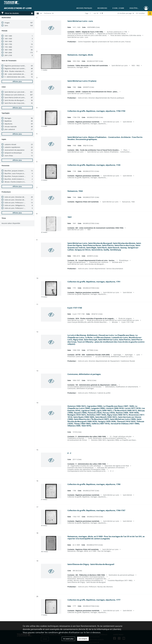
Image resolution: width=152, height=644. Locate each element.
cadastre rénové (10, 144)
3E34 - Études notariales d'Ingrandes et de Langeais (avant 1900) (28, 71)
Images (7, 23)
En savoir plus (68, 639)
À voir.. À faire (118, 8)
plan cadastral (10, 129)
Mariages (8, 118)
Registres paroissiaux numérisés (16, 66)
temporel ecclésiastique (13, 153)
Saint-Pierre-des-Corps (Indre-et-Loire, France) (21, 103)
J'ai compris (83, 639)
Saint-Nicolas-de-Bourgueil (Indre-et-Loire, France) (23, 100)
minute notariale (11, 127)
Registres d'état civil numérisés (16, 68)
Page (87, 13)
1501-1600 (8, 41)
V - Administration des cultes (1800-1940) (19, 77)
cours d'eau (9, 156)
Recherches (102, 8)
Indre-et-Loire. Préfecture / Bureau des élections (22, 203)
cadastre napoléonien (12, 147)
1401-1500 (8, 39)
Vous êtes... (134, 8)
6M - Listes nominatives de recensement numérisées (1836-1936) (28, 74)
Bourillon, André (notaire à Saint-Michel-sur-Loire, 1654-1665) (27, 179)
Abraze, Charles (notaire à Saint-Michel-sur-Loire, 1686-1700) (26, 182)
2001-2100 (8, 55)
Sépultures (8, 124)
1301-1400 (8, 36)
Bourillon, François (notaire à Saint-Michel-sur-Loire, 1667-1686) (27, 176)
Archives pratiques (84, 8)
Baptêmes (8, 121)
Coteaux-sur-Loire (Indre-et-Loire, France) (19, 95)
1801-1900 (8, 50)
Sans (6, 25)
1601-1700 (8, 44)
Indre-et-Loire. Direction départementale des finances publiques (28, 197)
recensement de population (15, 150)
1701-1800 (8, 47)
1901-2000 (8, 53)
